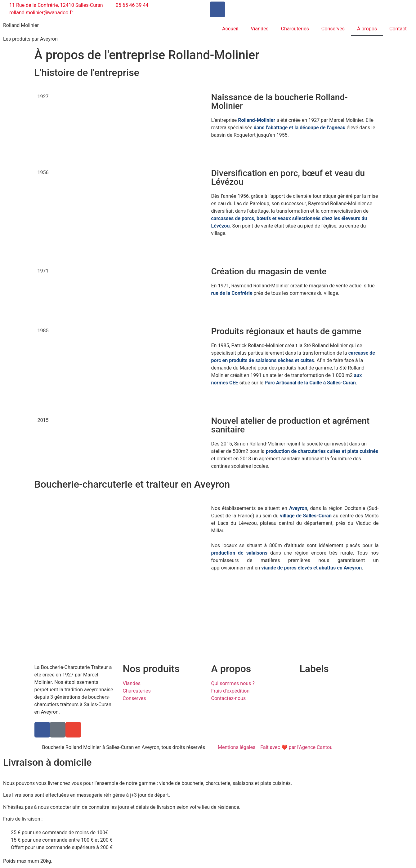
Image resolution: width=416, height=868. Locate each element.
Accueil (230, 29)
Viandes (259, 29)
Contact (398, 29)
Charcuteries (295, 29)
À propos (367, 29)
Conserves (333, 29)
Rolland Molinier (21, 25)
